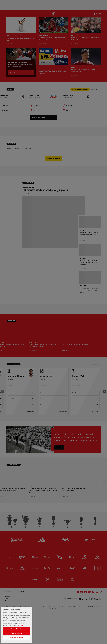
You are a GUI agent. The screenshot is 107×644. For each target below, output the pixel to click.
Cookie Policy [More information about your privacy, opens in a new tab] (20, 627)
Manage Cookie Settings (17, 639)
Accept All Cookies (17, 631)
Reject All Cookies (17, 635)
